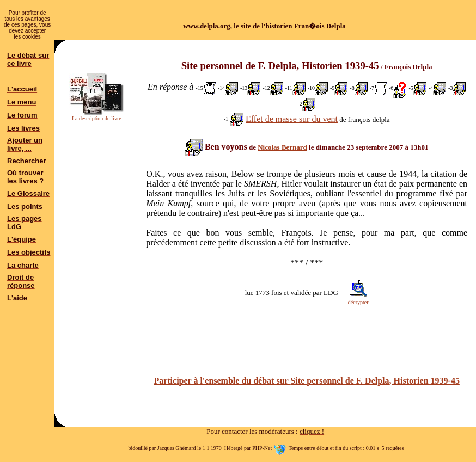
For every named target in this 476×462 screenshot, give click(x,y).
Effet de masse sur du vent (292, 119)
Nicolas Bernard (282, 147)
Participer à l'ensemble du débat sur (306, 381)
